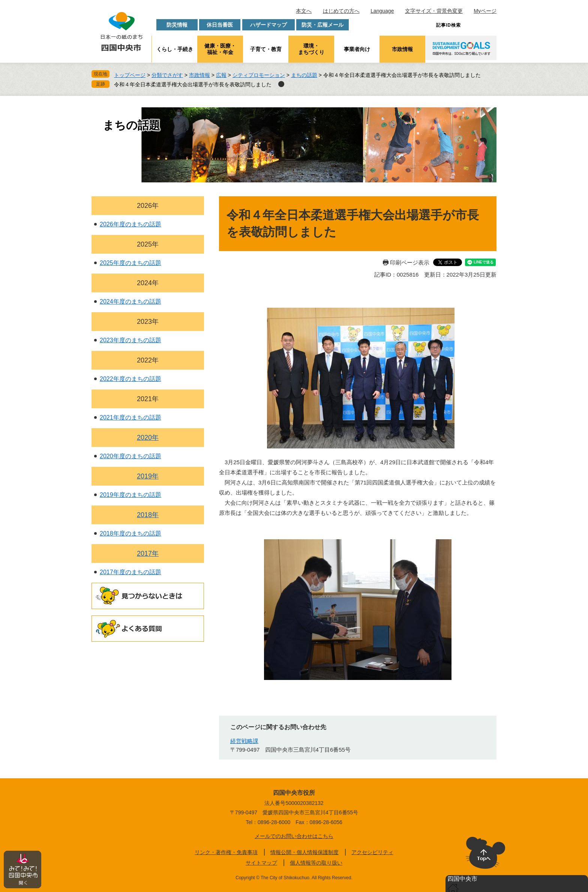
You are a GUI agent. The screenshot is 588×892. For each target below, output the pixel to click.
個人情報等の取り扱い (316, 863)
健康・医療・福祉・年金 (220, 49)
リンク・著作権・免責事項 (226, 852)
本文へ (304, 11)
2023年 (148, 322)
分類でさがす (167, 75)
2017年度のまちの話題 (130, 572)
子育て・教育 (266, 49)
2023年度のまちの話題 (130, 340)
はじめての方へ (341, 11)
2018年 (148, 515)
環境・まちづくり (311, 49)
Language (382, 11)
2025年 (148, 244)
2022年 (148, 360)
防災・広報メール (322, 25)
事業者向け (357, 49)
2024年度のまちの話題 (130, 302)
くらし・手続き (175, 49)
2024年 (148, 283)
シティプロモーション (259, 75)
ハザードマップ (268, 25)
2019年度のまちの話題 (130, 495)
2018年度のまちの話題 (130, 533)
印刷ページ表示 (410, 262)
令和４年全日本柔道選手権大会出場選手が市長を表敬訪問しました (193, 84)
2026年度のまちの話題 (130, 224)
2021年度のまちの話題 (130, 417)
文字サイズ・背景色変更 (434, 11)
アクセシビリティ (372, 852)
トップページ (130, 75)
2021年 (148, 399)
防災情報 (177, 25)
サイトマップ (261, 863)
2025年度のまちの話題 (130, 263)
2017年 (148, 554)
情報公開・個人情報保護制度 (304, 852)
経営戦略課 (244, 741)
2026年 (148, 206)
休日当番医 (220, 25)
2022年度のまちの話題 (130, 379)
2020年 (148, 438)
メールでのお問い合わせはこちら (294, 836)
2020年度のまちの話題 (130, 456)
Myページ (485, 11)
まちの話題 (304, 75)
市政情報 (402, 49)
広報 (221, 75)
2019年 (148, 476)
